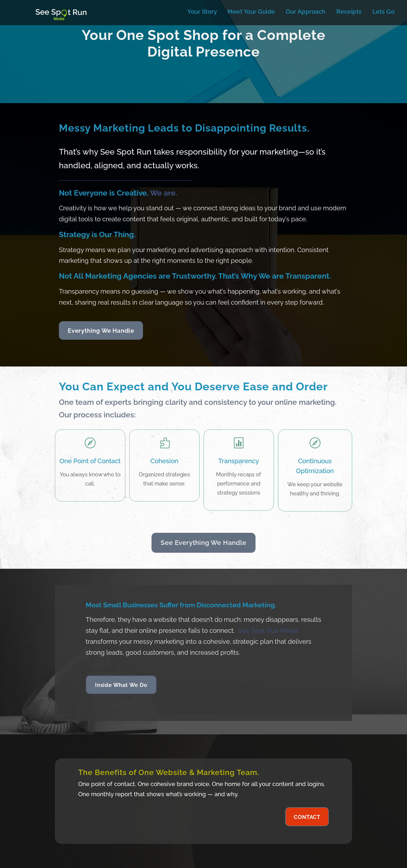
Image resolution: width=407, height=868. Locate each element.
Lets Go (384, 12)
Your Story (202, 12)
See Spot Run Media (268, 631)
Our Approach (306, 12)
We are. (163, 193)
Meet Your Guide (251, 12)
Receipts (349, 12)
